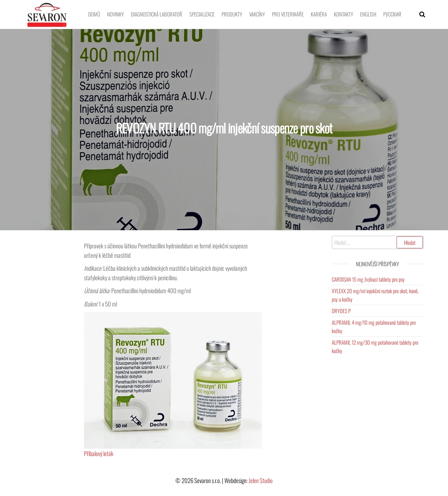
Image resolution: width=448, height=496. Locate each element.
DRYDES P (341, 311)
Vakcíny (257, 14)
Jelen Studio (261, 480)
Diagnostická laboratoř (157, 14)
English (368, 14)
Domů (94, 14)
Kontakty (344, 14)
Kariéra (319, 14)
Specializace (202, 14)
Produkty (232, 14)
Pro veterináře (288, 14)
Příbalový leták (99, 453)
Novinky (115, 14)
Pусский (392, 14)
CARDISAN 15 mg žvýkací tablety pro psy (368, 279)
